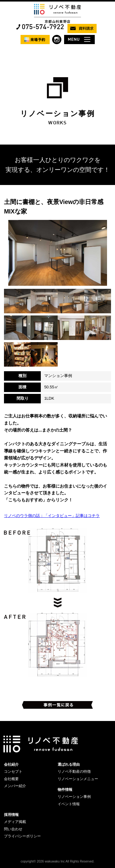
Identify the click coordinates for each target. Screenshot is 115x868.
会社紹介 (11, 764)
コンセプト (13, 772)
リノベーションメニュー (78, 779)
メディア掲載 (15, 822)
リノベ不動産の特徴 (74, 772)
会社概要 (11, 779)
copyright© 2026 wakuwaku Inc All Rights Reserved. (57, 861)
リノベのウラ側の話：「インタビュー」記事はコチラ (52, 516)
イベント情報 (69, 804)
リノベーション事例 (74, 797)
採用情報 (11, 815)
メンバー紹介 (15, 786)
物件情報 (65, 790)
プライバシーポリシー (22, 836)
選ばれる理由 (69, 764)
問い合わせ (13, 829)
